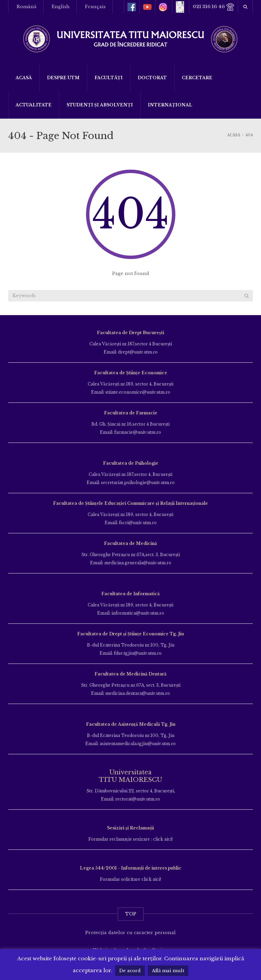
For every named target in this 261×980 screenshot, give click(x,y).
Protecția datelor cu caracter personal (130, 933)
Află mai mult (168, 971)
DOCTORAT (152, 78)
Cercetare (197, 78)
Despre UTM (63, 78)
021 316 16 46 (214, 7)
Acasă (24, 78)
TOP (131, 914)
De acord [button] (130, 971)
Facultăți (109, 78)
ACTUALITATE (34, 105)
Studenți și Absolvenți (100, 105)
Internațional (170, 105)
